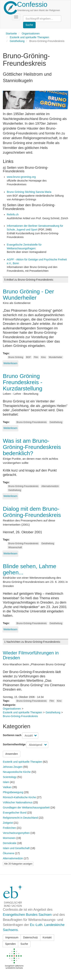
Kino (43, 357)
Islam (6, 782)
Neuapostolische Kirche (17, 772)
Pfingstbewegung (13, 792)
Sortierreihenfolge (14, 744)
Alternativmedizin (50, 486)
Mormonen (9, 838)
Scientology (10, 777)
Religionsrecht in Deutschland (20, 818)
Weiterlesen (10, 363)
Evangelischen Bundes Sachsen (27, 915)
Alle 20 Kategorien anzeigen (18, 864)
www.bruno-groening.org (21, 177)
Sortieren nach (12, 735)
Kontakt (47, 937)
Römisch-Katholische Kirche (19, 797)
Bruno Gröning (16, 357)
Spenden (10, 944)
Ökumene (9, 853)
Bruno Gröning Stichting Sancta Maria (29, 192)
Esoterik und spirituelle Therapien (30, 37)
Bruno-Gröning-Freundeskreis (32, 422)
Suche (24, 944)
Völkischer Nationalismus (18, 802)
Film (36, 357)
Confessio (32, 4)
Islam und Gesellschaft (16, 848)
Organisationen (31, 34)
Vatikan (7, 787)
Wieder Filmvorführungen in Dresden (31, 655)
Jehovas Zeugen (13, 767)
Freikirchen (9, 828)
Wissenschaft (15, 547)
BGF (28, 357)
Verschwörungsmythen (16, 833)
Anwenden (12, 754)
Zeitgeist (8, 823)
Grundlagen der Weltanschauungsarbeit (26, 808)
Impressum (12, 937)
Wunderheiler (55, 357)
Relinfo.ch (13, 214)
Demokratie (10, 843)
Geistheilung (17, 41)
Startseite (11, 34)
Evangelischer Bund (15, 813)
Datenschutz (30, 937)
